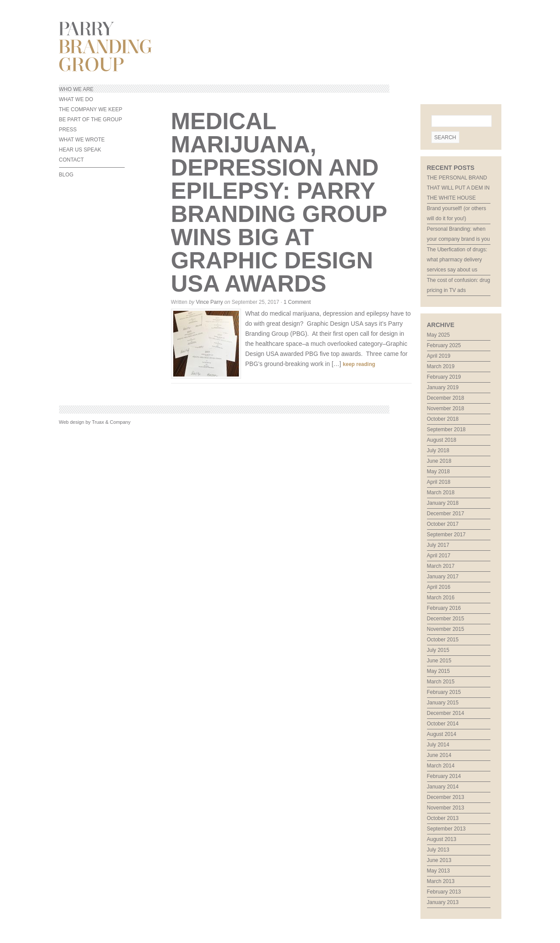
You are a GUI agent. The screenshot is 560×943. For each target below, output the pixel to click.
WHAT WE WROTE (82, 140)
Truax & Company (111, 422)
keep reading (359, 364)
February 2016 (444, 608)
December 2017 (446, 514)
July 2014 (438, 745)
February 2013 (444, 892)
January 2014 (443, 787)
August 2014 (442, 734)
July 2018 (438, 450)
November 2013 (446, 808)
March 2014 (441, 766)
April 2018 (439, 482)
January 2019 (443, 387)
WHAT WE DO (76, 99)
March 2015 (441, 682)
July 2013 (438, 850)
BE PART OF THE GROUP (91, 120)
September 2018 (446, 429)
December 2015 (446, 619)
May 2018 (439, 471)
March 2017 (441, 566)
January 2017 (443, 577)
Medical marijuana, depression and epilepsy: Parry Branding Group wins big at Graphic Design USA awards (279, 202)
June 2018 (439, 461)
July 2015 (438, 650)
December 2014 (446, 713)
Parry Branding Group (280, 47)
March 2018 (441, 493)
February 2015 (444, 692)
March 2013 (441, 881)
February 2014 (444, 776)
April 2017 (439, 556)
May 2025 (439, 335)
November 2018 (446, 408)
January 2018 (443, 503)
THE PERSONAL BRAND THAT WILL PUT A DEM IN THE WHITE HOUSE (458, 188)
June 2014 (439, 755)
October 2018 (443, 419)
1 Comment (297, 302)
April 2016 (439, 587)
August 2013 (442, 839)
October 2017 (443, 524)
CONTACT (72, 160)
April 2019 (439, 356)
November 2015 (446, 629)
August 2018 (442, 440)
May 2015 (439, 671)
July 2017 (438, 545)
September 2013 (446, 829)
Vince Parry (210, 302)
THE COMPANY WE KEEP (91, 109)
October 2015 (443, 640)
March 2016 (441, 598)
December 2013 (446, 797)
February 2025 (444, 345)
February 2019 (444, 377)
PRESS (68, 130)
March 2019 (441, 366)
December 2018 (446, 398)
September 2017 (446, 535)
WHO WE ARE (76, 89)
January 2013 (443, 902)
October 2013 (443, 818)
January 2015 (443, 703)
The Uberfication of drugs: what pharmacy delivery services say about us (457, 260)
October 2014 (443, 724)
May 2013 (439, 871)
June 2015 (439, 661)
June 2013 (439, 860)
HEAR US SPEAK (80, 150)
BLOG (66, 175)
